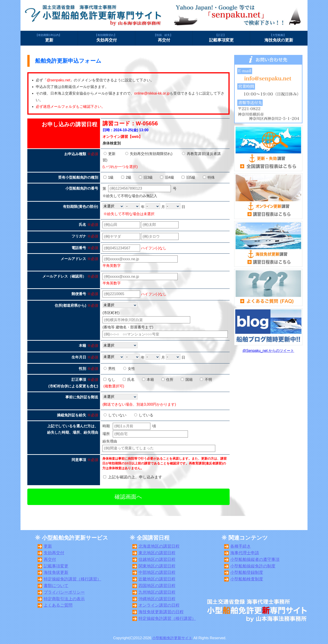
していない (115, 415)
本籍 (148, 380)
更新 (49, 38)
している (144, 415)
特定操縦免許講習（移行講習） (72, 579)
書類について (56, 586)
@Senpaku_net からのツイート (268, 351)
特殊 (209, 177)
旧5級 (188, 177)
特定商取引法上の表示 (64, 599)
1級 (109, 177)
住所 (167, 380)
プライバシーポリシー (64, 592)
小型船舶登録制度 (247, 572)
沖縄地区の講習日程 (157, 599)
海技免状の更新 (279, 38)
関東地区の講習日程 (157, 566)
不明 (206, 380)
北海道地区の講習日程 (159, 546)
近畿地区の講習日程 (157, 579)
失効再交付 (106, 38)
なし (109, 380)
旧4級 (167, 177)
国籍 (187, 380)
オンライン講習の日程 (159, 605)
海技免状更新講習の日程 (161, 612)
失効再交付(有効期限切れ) (149, 154)
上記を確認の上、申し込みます (135, 477)
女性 (129, 369)
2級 (126, 177)
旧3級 (146, 177)
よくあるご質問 (58, 605)
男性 (110, 369)
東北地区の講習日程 (157, 553)
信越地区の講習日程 (157, 559)
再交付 (164, 38)
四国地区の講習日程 (157, 586)
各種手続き (241, 546)
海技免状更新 (56, 572)
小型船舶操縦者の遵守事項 (255, 559)
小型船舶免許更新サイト (172, 638)
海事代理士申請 (245, 553)
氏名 (129, 380)
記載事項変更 (221, 38)
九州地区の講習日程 (157, 592)
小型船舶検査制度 (247, 579)
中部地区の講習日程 (157, 572)
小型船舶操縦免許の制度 (253, 566)
